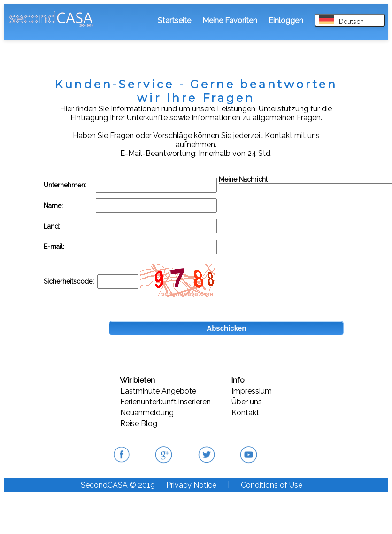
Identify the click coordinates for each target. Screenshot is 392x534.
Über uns (247, 402)
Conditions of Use (272, 485)
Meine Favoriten (230, 20)
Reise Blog (139, 423)
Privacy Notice (191, 485)
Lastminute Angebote (158, 391)
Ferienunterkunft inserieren (165, 402)
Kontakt (245, 413)
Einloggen (286, 20)
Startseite (174, 20)
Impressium (252, 391)
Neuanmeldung (147, 413)
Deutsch (342, 20)
